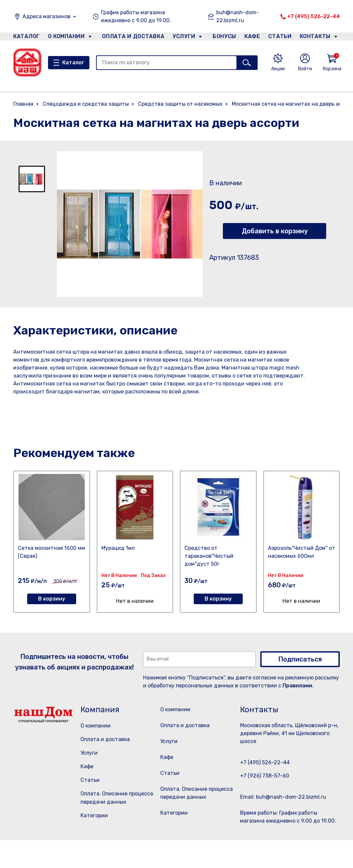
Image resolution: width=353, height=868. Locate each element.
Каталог (25, 38)
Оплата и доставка (130, 38)
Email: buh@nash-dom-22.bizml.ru (283, 797)
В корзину (52, 599)
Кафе (252, 38)
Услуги (181, 38)
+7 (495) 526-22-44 (313, 16)
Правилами (297, 686)
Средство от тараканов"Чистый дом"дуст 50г (209, 556)
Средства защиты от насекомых (180, 104)
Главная (23, 104)
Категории (94, 815)
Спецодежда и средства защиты (86, 104)
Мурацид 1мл (118, 548)
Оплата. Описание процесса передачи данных (196, 820)
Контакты (319, 38)
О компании (67, 38)
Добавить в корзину (275, 231)
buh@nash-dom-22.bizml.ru (238, 16)
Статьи (281, 38)
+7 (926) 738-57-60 (265, 776)
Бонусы (221, 38)
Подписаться (300, 659)
